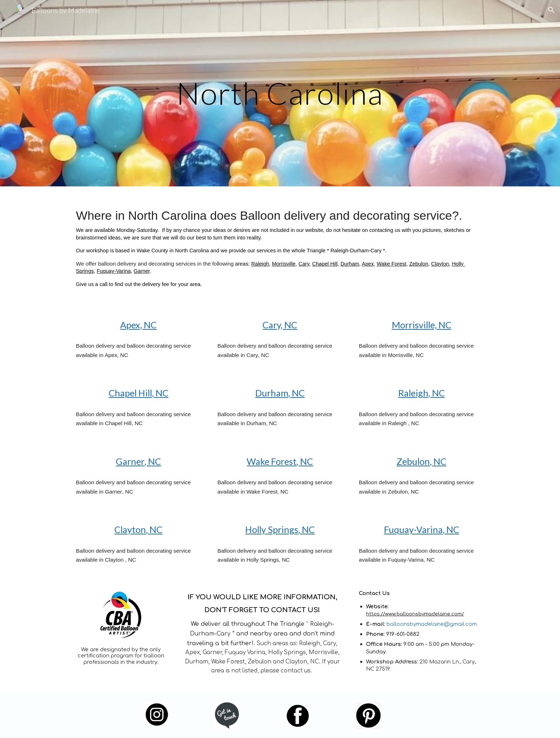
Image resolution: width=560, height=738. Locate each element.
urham (352, 264)
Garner (142, 271)
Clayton (440, 264)
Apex (368, 264)
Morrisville (284, 264)
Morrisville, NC (422, 325)
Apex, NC (138, 325)
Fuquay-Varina (413, 529)
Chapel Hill (325, 264)
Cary (304, 264)
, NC (160, 393)
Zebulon (419, 264)
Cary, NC (280, 325)
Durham (272, 393)
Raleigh (260, 264)
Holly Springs (272, 529)
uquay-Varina (115, 271)
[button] (551, 10)
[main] (280, 93)
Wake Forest (392, 264)
